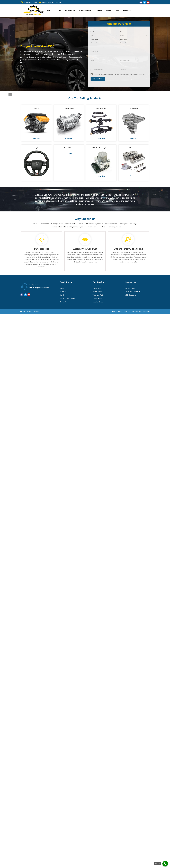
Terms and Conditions (133, 292)
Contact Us (127, 11)
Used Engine (97, 288)
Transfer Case (134, 108)
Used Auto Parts (85, 11)
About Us (99, 11)
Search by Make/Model (68, 298)
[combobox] (106, 35)
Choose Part (96, 40)
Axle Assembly (101, 108)
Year (94, 32)
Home (49, 11)
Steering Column (36, 148)
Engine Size (125, 40)
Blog (117, 11)
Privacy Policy (130, 288)
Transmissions (70, 11)
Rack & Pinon (69, 148)
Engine (58, 11)
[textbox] (105, 35)
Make (124, 32)
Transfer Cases (98, 302)
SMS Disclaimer (131, 295)
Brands (109, 11)
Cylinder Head (134, 148)
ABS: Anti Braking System (101, 148)
